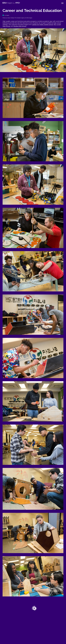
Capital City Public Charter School (43, 25)
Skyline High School (20, 26)
